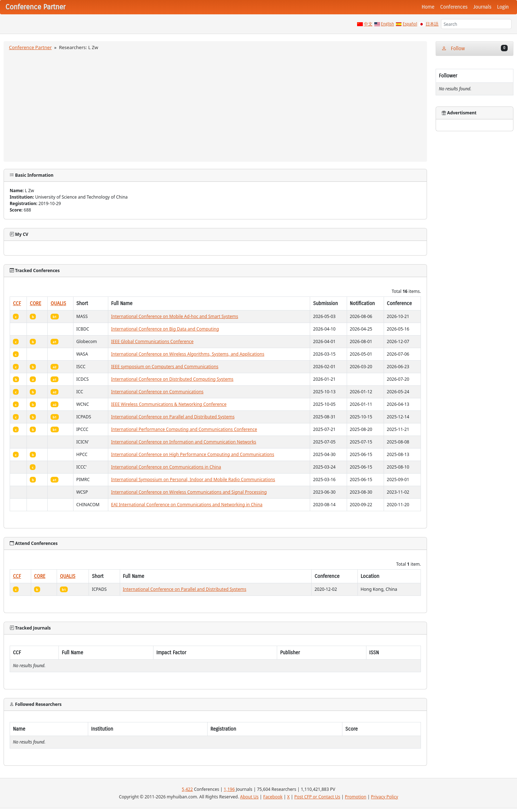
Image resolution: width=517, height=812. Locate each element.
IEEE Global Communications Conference (152, 341)
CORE (35, 303)
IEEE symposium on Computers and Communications (165, 367)
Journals (482, 7)
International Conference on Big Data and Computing (165, 329)
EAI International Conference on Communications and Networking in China (187, 505)
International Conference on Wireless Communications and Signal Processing (189, 492)
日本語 (432, 24)
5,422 (187, 789)
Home (428, 7)
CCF (17, 303)
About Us (250, 797)
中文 (368, 24)
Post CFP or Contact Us (317, 797)
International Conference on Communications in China (166, 467)
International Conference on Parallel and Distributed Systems (173, 417)
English (388, 24)
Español (410, 24)
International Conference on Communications (157, 392)
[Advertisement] (215, 105)
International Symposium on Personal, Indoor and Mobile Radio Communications (193, 479)
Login (503, 7)
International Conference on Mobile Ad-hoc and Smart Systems (175, 316)
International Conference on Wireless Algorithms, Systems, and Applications (188, 354)
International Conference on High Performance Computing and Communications (193, 454)
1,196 (229, 789)
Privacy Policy (385, 797)
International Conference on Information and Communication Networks (184, 442)
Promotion (356, 797)
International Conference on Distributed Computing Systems (172, 379)
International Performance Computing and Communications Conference (184, 429)
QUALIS (58, 303)
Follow (475, 48)
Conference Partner (30, 47)
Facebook (273, 797)
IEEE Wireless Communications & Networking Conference (169, 404)
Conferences (454, 7)
